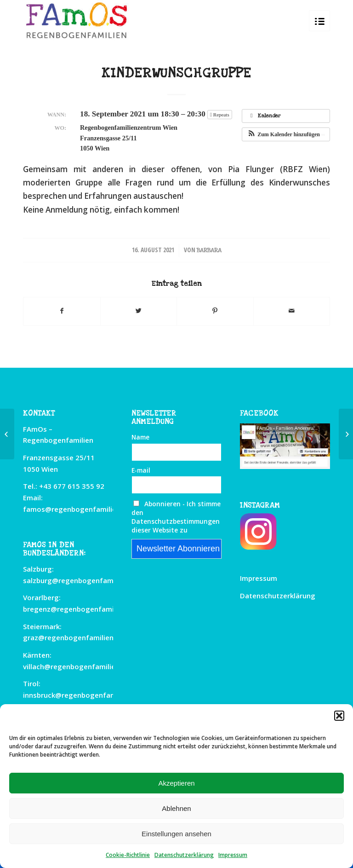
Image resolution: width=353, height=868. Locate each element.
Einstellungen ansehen (176, 834)
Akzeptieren (176, 783)
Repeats (220, 115)
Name (140, 437)
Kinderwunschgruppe (176, 73)
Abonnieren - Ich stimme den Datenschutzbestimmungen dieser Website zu (176, 517)
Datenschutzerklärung (184, 855)
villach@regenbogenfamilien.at (76, 666)
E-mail (141, 470)
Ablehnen (176, 808)
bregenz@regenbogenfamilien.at (79, 609)
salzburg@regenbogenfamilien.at (80, 580)
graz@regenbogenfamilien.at (73, 637)
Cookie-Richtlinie (128, 855)
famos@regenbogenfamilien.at (76, 509)
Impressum (233, 855)
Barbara (209, 250)
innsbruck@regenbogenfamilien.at (81, 695)
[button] (339, 716)
